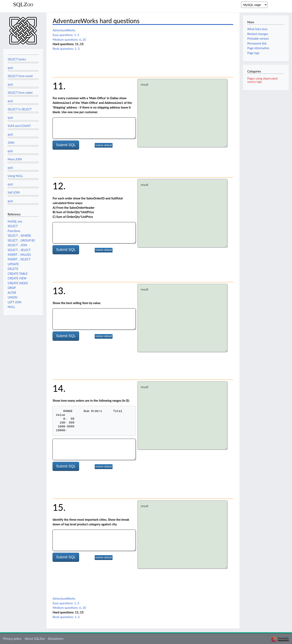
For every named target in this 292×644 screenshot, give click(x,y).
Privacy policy (12, 639)
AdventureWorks (64, 30)
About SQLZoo (35, 639)
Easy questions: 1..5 (66, 35)
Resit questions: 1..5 (66, 49)
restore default (104, 145)
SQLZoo (23, 4)
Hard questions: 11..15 (68, 44)
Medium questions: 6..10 (69, 39)
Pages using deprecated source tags (262, 80)
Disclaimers (56, 639)
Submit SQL (66, 145)
